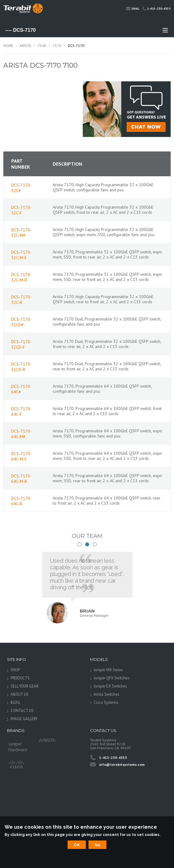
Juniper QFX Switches (112, 678)
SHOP (15, 670)
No (97, 845)
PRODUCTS (20, 678)
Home (8, 46)
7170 (57, 46)
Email (133, 8)
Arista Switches (107, 694)
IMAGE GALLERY (24, 719)
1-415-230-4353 (157, 9)
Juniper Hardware (18, 746)
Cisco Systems (106, 702)
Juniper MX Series (108, 670)
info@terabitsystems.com (122, 764)
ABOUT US (20, 694)
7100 (42, 46)
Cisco (16, 764)
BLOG (15, 702)
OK (77, 845)
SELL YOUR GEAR (25, 686)
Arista (25, 46)
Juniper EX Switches (110, 686)
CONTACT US (22, 711)
